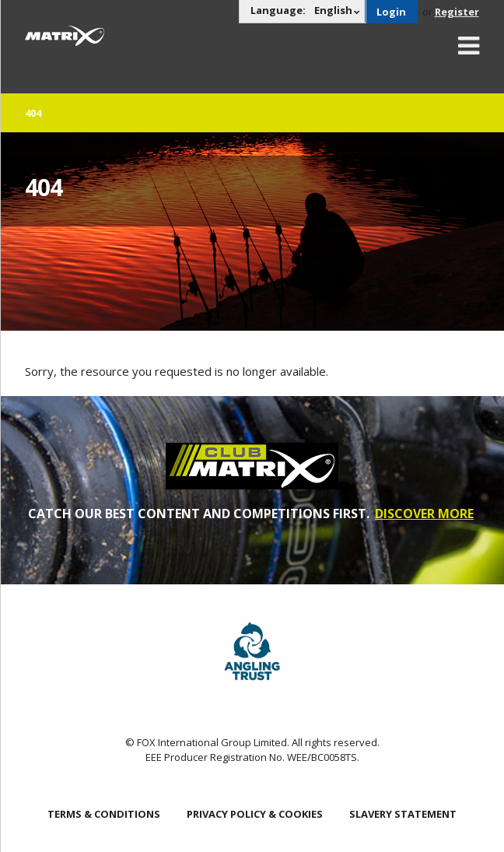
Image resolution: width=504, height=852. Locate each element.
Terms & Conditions (104, 814)
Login (391, 12)
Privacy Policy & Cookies (255, 814)
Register (457, 12)
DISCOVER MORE (424, 514)
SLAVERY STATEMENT (403, 814)
